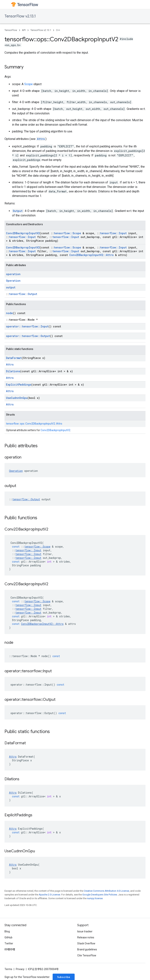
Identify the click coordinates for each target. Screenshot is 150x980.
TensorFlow (11, 30)
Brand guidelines (87, 949)
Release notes (86, 937)
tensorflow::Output (23, 294)
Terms (8, 969)
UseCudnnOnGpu (17, 398)
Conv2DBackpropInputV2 (23, 233)
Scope (28, 84)
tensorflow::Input (113, 233)
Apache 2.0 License (50, 895)
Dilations (13, 371)
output (11, 287)
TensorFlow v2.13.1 (20, 16)
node (9, 313)
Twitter (9, 943)
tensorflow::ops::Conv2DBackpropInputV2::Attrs (34, 424)
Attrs (41, 139)
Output (18, 211)
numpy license (95, 898)
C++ (58, 30)
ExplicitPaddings (19, 385)
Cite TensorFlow (87, 955)
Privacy (20, 969)
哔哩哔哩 (10, 949)
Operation (13, 281)
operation (13, 274)
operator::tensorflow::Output (28, 336)
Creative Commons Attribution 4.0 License (106, 891)
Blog (7, 931)
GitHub (8, 937)
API (24, 30)
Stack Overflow (86, 943)
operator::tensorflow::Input (27, 326)
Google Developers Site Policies (100, 895)
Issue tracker (85, 931)
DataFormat (14, 358)
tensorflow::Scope (67, 233)
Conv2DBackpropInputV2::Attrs (91, 255)
